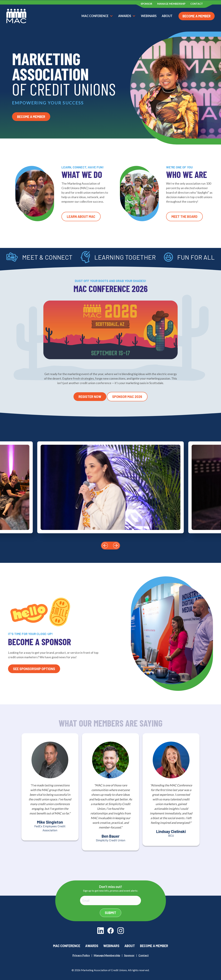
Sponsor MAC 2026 (127, 397)
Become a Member (197, 16)
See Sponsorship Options (34, 669)
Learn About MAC (81, 217)
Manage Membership (107, 955)
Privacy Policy (81, 955)
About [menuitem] (130, 946)
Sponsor (129, 955)
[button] (105, 545)
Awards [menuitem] (92, 946)
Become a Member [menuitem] (154, 946)
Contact (144, 955)
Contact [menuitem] (197, 4)
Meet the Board (184, 217)
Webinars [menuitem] (111, 946)
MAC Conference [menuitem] (67, 946)
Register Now (90, 397)
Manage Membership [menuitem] (171, 4)
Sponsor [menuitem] (146, 4)
